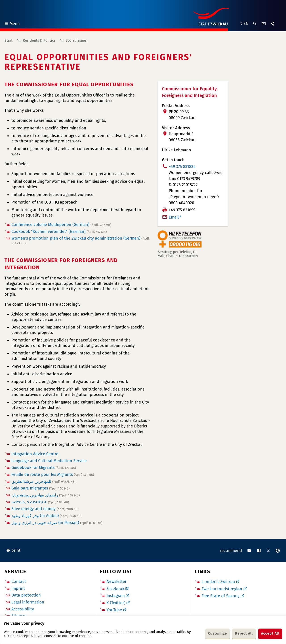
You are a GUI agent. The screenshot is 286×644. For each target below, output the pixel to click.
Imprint (18, 588)
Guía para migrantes (41, 488)
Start (8, 40)
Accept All (270, 633)
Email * (175, 217)
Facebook (115, 589)
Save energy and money (45, 509)
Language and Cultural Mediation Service (49, 461)
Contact (19, 582)
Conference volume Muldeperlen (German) (61, 225)
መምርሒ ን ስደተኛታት (40, 502)
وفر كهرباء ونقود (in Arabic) (46, 516)
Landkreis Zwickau (218, 582)
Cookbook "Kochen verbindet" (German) (59, 232)
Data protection (26, 595)
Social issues (76, 40)
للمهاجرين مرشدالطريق (43, 481)
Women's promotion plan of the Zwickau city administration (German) (80, 240)
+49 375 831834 (182, 167)
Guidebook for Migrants (44, 468)
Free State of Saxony (221, 596)
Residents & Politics (39, 40)
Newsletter (117, 582)
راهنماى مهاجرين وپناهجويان (46, 495)
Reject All (244, 633)
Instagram (116, 596)
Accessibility (23, 609)
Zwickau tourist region (222, 589)
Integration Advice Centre (35, 454)
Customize (218, 633)
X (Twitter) (116, 603)
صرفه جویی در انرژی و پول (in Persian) (57, 523)
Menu (12, 24)
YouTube (114, 610)
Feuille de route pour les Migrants (53, 474)
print (13, 550)
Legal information (28, 602)
